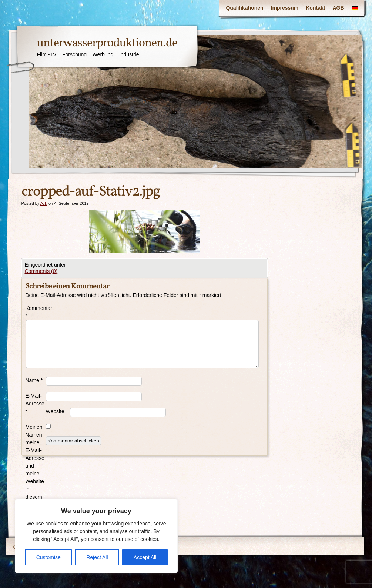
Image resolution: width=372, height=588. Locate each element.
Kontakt (315, 8)
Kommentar (36, 312)
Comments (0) (41, 271)
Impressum (285, 8)
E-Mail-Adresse (35, 404)
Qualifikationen (244, 8)
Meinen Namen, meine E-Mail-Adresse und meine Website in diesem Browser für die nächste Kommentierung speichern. (36, 481)
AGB (338, 8)
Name (34, 380)
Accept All (145, 557)
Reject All (97, 557)
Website (55, 411)
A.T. (44, 203)
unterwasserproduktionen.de (107, 43)
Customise (48, 557)
